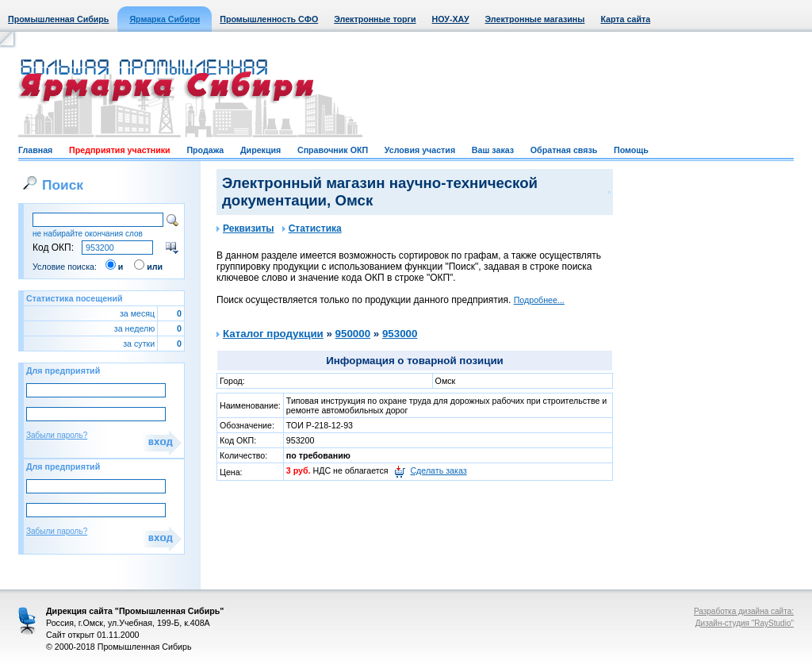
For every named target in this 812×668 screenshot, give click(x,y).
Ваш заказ (493, 150)
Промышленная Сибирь (58, 19)
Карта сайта (625, 19)
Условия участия (420, 150)
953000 (400, 334)
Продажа (205, 150)
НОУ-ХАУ (451, 19)
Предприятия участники (120, 150)
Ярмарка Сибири (165, 19)
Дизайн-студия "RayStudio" (745, 623)
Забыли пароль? (57, 435)
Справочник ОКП (333, 150)
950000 (353, 334)
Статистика (312, 228)
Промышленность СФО (269, 19)
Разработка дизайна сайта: (744, 611)
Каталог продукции (273, 334)
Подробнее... (539, 300)
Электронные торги (375, 19)
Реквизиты (245, 228)
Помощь (631, 150)
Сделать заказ (438, 470)
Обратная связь (564, 150)
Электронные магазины (535, 19)
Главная (35, 150)
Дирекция (260, 150)
